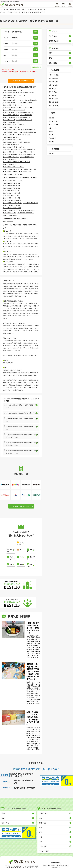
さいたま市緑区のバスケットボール (13, 105)
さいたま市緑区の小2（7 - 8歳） (12, 193)
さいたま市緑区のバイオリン (11, 157)
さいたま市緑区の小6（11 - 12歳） (12, 203)
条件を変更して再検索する (21, 81)
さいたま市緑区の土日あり (31, 203)
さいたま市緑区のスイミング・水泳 (13, 90)
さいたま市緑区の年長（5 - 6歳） (12, 188)
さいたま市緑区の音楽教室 (10, 154)
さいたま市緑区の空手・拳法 (11, 115)
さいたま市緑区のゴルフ (10, 102)
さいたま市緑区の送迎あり (10, 215)
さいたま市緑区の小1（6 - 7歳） (12, 191)
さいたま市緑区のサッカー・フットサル (14, 95)
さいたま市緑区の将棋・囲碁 (11, 145)
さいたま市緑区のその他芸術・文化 (13, 174)
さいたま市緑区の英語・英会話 (11, 130)
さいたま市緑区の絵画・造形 (11, 169)
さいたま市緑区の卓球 (31, 100)
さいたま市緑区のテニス (10, 98)
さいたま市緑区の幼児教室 (10, 132)
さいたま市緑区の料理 (25, 172)
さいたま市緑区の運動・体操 (11, 93)
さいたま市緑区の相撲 (9, 120)
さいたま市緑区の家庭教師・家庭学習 (13, 147)
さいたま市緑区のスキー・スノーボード (14, 110)
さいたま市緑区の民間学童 (10, 149)
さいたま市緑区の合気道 (23, 117)
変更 (36, 32)
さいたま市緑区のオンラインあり (12, 205)
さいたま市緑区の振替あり (29, 210)
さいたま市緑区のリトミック (27, 154)
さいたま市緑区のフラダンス (11, 164)
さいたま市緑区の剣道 (9, 117)
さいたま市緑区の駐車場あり (26, 213)
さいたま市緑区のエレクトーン (26, 152)
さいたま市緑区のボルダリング (25, 112)
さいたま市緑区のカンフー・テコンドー (14, 125)
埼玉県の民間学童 (8, 222)
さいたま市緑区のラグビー (25, 102)
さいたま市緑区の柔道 (26, 115)
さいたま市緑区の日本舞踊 (10, 172)
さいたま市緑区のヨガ (9, 112)
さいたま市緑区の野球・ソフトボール (13, 100)
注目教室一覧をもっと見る (21, 506)
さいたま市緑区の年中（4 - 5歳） (12, 186)
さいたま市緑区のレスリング (11, 122)
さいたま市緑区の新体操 (27, 93)
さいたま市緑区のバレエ (27, 157)
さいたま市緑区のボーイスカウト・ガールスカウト (17, 135)
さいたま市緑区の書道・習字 (11, 137)
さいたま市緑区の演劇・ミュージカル (13, 167)
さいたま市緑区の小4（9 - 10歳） (12, 198)
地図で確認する (36, 67)
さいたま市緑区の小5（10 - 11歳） (12, 200)
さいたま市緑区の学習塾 (28, 130)
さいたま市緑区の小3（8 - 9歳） (12, 195)
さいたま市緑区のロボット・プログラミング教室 (16, 142)
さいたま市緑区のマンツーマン (11, 210)
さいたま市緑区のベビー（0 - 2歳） (13, 181)
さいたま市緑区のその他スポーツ (12, 127)
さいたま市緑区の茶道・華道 (28, 169)
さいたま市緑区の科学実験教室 (27, 132)
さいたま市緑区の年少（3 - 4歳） (12, 183)
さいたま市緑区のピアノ (9, 152)
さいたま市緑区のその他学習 (27, 149)
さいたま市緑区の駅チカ (10, 213)
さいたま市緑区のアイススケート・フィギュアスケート (18, 107)
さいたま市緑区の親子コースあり (12, 208)
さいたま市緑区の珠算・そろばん (12, 140)
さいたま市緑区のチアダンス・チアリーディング (16, 162)
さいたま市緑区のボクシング (24, 120)
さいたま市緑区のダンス (9, 159)
